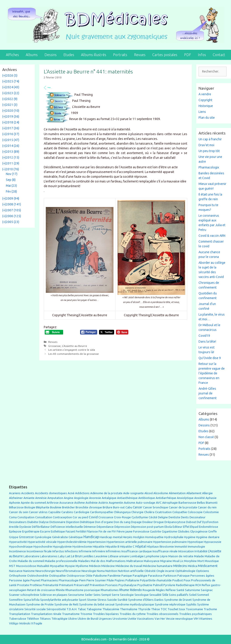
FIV (114, 531)
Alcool (149, 493)
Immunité (181, 547)
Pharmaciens (49, 580)
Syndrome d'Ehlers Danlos (146, 600)
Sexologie (127, 595)
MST (12, 566)
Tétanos (45, 619)
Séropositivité (56, 609)
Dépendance (105, 527)
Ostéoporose (76, 576)
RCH (198, 585)
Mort (201, 561)
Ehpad (194, 527)
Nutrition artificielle (131, 571)
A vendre (205, 94)
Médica (192, 566)
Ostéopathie (57, 576)
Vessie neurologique (179, 619)
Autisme (129, 503)
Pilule (110, 580)
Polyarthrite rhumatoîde (156, 580)
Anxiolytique (185, 498)
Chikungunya (122, 512)
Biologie (30, 507)
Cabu (129, 507)
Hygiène (190, 537)
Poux (187, 580)
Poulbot (178, 580)
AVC (159, 503)
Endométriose (209, 527)
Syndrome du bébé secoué (97, 604)
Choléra (149, 512)
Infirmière (99, 551)
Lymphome (152, 556)
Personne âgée (19, 580)
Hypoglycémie (62, 547)
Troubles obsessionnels (162, 614)
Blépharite (43, 507)
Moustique (212, 561)
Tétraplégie (59, 619)
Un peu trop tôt (209, 151)
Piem (82, 580)
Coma (13, 517)
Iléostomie (167, 547)
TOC (164, 609)
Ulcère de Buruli (88, 619)
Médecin (95, 566)
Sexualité (155, 595)
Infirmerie (85, 551)
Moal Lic (178, 561)
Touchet (173, 609)
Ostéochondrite (38, 576)
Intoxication (186, 551)
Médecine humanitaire (158, 566)
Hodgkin (139, 537)
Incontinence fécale (39, 551)
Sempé (106, 595)
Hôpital (141, 546)
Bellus (201, 503)
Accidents (28, 493)
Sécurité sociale (35, 609)
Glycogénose (199, 531)
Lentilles (88, 556)
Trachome (210, 609)
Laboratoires (49, 556)
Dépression (122, 527)
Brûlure (107, 507)
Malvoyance (152, 561)
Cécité (153, 517)
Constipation (26, 517)
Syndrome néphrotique (170, 604)
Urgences (105, 619)
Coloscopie (195, 512)
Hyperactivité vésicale (42, 542)
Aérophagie (170, 503)
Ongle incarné (165, 571)
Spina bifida (31, 600)
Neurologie (89, 571)
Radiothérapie (185, 585)
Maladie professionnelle (61, 561)
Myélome (82, 566)
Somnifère (16, 600)
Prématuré (66, 585)
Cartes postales (165, 55)
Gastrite (156, 531)
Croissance (106, 517)
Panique (127, 576)
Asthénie (92, 503)
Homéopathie (154, 537)
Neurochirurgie (45, 571)
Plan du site (207, 118)
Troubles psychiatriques (195, 614)
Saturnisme (193, 590)
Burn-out (119, 507)
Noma (101, 571)
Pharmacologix (209, 167)
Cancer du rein (207, 507)
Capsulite (54, 512)
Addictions (82, 493)
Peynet (35, 580)
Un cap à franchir (210, 139)
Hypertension (97, 542)
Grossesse (54, 346)
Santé (180, 590)
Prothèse (36, 585)
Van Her (160, 619)
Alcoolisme (161, 493)
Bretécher (68, 507)
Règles (160, 590)
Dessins (51, 55)
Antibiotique (147, 498)
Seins (97, 595)
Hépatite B (112, 547)
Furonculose (141, 531)
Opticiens (203, 571)
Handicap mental (111, 537)
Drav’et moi (206, 145)
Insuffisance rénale (165, 551)
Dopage (136, 522)
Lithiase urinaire (119, 556)
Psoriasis (112, 585)
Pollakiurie (132, 580)
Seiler (89, 595)
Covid (93, 517)
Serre (115, 595)
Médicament (208, 566)
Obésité (150, 571)
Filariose (92, 531)
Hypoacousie (213, 542)
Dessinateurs (18, 522)
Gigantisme (169, 531)
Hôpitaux (153, 547)
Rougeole (149, 590)
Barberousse (187, 503)
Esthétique (58, 531)
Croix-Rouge (122, 517)
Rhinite (60, 590)
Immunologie (196, 547)
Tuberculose (18, 619)
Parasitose (155, 576)
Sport (83, 600)
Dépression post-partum (147, 527)
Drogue (159, 522)
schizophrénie (30, 595)
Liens (202, 112)
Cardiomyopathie (102, 512)
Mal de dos (98, 561)
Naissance (16, 571)
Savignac (207, 590)
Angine (69, 498)
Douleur (148, 522)
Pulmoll (158, 585)
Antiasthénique (127, 498)
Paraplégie (140, 576)
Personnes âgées (202, 576)
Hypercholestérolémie (72, 542)
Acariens (15, 493)
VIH (196, 619)
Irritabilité (201, 551)
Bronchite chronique (89, 507)
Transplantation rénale (46, 614)
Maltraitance (135, 561)
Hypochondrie (43, 547)
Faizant (70, 531)
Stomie (92, 600)
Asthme (80, 503)
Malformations (116, 561)
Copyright (205, 100)
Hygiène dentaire (208, 537)
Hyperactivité (18, 542)
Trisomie (86, 614)
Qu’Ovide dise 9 (210, 358)
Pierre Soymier (96, 580)
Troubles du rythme (133, 614)
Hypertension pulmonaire (170, 542)
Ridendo (136, 590)
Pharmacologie (69, 580)
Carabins (67, 512)
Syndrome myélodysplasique (135, 604)
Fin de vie (105, 531)
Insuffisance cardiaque (137, 551)
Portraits (120, 55)
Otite (89, 576)
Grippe (14, 537)
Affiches (12, 55)
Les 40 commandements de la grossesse (74, 354)
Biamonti (212, 503)
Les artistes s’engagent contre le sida (72, 350)
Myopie (70, 566)
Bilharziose (16, 507)
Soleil (193, 595)
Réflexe (171, 590)
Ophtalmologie (185, 571)
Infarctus (58, 551)
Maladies (84, 561)
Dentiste (174, 517)
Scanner (14, 595)
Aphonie (15, 503)
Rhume (124, 590)
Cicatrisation (163, 512)
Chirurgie (137, 512)
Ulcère (73, 619)
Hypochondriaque (21, 547)
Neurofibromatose (68, 571)
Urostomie (120, 619)
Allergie (207, 493)
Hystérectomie (82, 547)
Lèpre (164, 556)
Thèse (156, 609)
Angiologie (81, 498)
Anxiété (200, 498)
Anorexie (95, 498)
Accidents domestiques (51, 493)
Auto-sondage (146, 503)
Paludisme (100, 576)
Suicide (112, 600)
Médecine (108, 566)
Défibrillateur (41, 527)
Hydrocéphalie (174, 537)
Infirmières (113, 551)
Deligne (163, 517)
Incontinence (17, 551)
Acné (71, 493)
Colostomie (211, 512)
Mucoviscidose (26, 566)
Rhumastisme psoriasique (83, 590)
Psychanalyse (128, 585)
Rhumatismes (110, 590)
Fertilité (81, 531)
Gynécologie (43, 537)
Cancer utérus (38, 512)
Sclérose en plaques (54, 595)
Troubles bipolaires (106, 614)
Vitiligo (14, 623)
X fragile (37, 623)
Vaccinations (145, 619)
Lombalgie (137, 556)
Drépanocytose (175, 522)
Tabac (82, 609)
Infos (202, 55)
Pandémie (114, 576)
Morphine (190, 561)
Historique (206, 106)
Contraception (62, 517)
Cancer (138, 507)
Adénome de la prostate (106, 493)
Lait (68, 556)
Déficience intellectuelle (67, 527)
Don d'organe (104, 522)
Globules (184, 531)
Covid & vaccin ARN (212, 236)
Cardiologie (82, 512)
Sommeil (203, 595)
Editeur (177, 527)
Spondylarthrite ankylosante (59, 600)
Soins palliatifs (179, 595)
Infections (71, 551)
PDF (188, 55)
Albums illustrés (94, 55)
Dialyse (44, 522)
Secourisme (76, 595)
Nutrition (111, 571)
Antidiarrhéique (166, 498)
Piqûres (120, 580)
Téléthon (33, 619)
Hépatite (99, 547)
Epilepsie (15, 531)
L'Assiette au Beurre (75, 346)
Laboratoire (31, 556)
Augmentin (116, 503)
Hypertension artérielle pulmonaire (129, 542)
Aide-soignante (133, 493)
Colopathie (180, 512)
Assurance (66, 503)
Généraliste (60, 537)
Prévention (97, 585)
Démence (90, 527)
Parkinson (170, 576)
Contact (219, 55)
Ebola (168, 527)
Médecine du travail (129, 566)
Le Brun (76, 556)
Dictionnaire (57, 522)
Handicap (91, 537)
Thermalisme (129, 609)
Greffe (213, 531)
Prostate (23, 585)
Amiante (29, 498)
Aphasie (211, 498)
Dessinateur (198, 517)
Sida (165, 595)
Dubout (191, 522)
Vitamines (206, 619)
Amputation (55, 498)
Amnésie (41, 498)
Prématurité (51, 585)
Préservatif (81, 585)
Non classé (206, 437)
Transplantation (20, 614)
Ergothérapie (31, 531)
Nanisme (29, 571)
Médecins (180, 566)
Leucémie (101, 556)
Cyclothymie (140, 517)
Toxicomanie (194, 609)
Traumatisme (71, 614)
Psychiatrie (145, 585)
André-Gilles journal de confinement (208, 393)
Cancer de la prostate (183, 507)
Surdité (122, 600)
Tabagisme (94, 609)
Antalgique (109, 498)
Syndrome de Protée (40, 604)
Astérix (103, 503)
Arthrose (53, 503)
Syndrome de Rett (66, 604)
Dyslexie (25, 527)
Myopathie (57, 566)
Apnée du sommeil (33, 503)
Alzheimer (16, 498)
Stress (102, 600)
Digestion (73, 522)
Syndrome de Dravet (178, 600)
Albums (32, 55)
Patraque (184, 576)
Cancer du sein (19, 512)
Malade (199, 556)
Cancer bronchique (156, 507)
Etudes (69, 55)
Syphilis (191, 604)
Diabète (33, 522)
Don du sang (122, 522)
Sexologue (142, 595)
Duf (199, 522)
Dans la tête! (207, 341)
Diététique (87, 522)
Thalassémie (111, 609)
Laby (61, 556)
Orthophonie (18, 576)
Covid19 (204, 336)
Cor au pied (80, 517)
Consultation (44, 517)
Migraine (166, 561)
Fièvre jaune (125, 531)
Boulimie (56, 507)
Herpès (128, 537)
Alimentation (177, 493)
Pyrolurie (169, 585)
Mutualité (43, 566)
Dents (185, 517)
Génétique (76, 537)
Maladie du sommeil (31, 561)
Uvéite (132, 619)
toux (182, 609)
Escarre (45, 531)
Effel (186, 527)
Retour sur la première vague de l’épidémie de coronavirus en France (212, 373)
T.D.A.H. (72, 609)
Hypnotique (195, 542)
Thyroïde (144, 609)
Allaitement (194, 493)
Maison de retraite (181, 556)
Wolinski (25, 623)
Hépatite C (127, 547)
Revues (140, 55)
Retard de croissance (41, 590)
